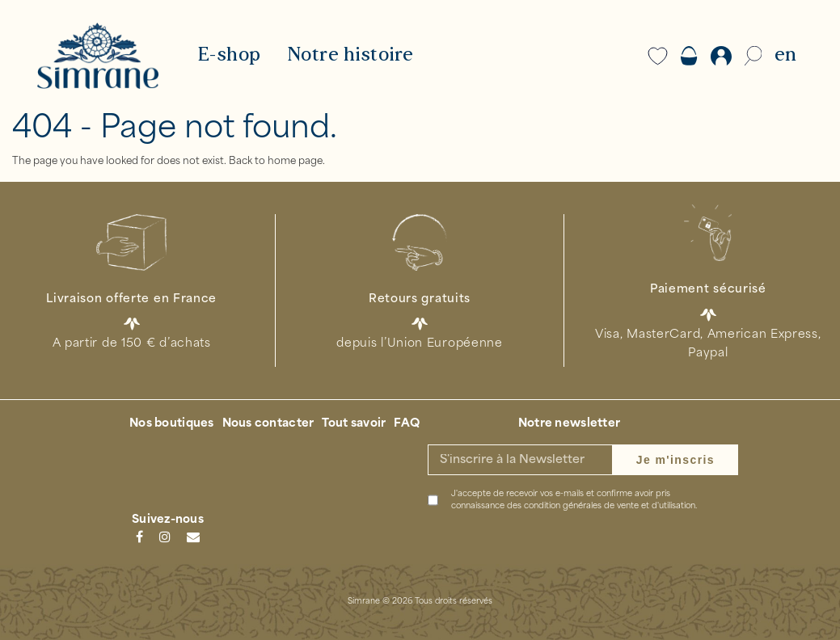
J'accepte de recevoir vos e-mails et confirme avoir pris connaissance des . (574, 500)
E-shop (229, 56)
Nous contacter (268, 424)
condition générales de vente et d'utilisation (610, 506)
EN (785, 56)
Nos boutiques (172, 424)
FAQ (407, 424)
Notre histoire (350, 56)
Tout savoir (354, 424)
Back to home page (276, 162)
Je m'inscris (675, 460)
